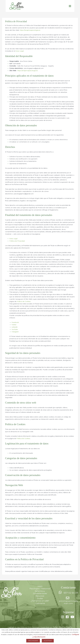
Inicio (40, 589)
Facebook (15, 326)
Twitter (14, 328)
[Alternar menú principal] (70, 8)
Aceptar (48, 641)
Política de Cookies (24, 305)
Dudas (40, 602)
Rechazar (33, 641)
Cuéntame (40, 607)
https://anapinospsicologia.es (30, 33)
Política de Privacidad (17, 244)
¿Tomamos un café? (40, 604)
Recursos (40, 599)
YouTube (15, 333)
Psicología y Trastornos (40, 592)
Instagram (15, 335)
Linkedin (15, 330)
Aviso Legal (20, 54)
